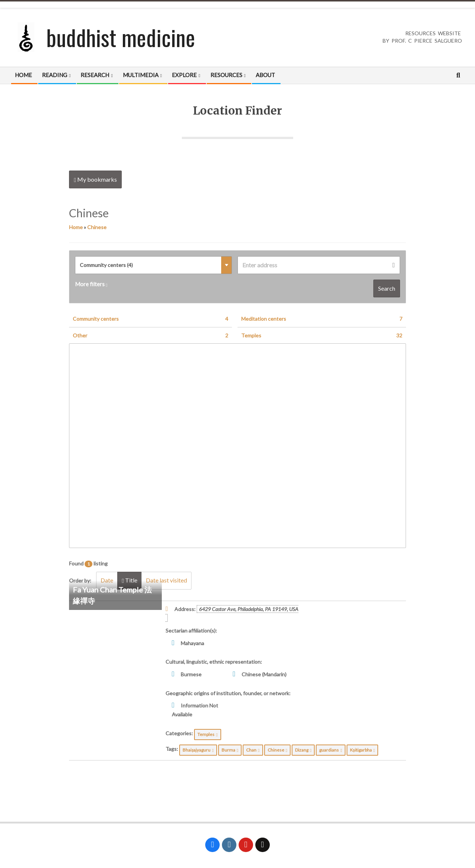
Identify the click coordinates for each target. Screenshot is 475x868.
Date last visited (168, 580)
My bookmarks (95, 179)
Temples (322, 336)
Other (150, 336)
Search (387, 288)
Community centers (150, 319)
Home (76, 227)
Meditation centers (322, 319)
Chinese (97, 227)
